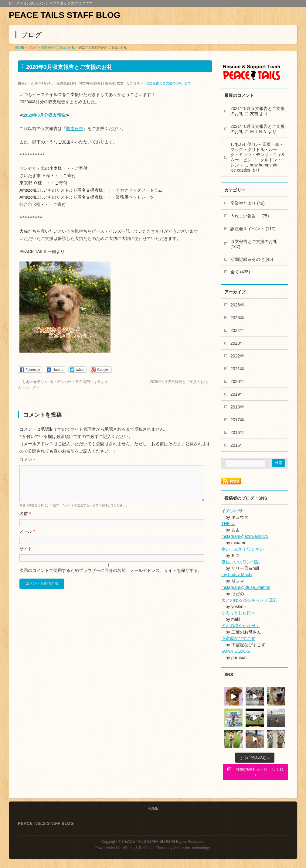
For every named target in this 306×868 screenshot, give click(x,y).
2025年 (237, 318)
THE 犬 (228, 524)
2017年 (237, 420)
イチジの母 (232, 511)
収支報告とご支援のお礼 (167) (254, 244)
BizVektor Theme (153, 848)
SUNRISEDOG (236, 651)
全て (188, 83)
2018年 (237, 407)
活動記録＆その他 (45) (252, 259)
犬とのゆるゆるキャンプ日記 (249, 600)
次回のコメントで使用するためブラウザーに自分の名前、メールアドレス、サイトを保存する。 (111, 578)
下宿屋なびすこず (238, 638)
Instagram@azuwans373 (245, 536)
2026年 (237, 305)
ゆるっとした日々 (238, 613)
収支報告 (75, 128)
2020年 (237, 381)
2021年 (237, 369)
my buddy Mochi (237, 575)
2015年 (237, 445)
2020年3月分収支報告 (44, 115)
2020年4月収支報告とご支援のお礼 (181, 382)
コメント (28, 460)
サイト (26, 556)
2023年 (237, 343)
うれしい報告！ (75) (250, 216)
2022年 (237, 356)
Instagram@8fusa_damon (246, 587)
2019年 (237, 394)
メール (27, 538)
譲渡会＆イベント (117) (253, 229)
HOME (153, 809)
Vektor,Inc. (182, 848)
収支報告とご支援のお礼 (164, 83)
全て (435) (240, 272)
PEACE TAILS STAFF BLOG (65, 15)
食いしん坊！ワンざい (243, 549)
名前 (25, 521)
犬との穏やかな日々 (240, 626)
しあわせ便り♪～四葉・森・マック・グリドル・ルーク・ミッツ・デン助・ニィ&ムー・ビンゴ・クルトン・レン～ (257, 155)
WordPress (125, 848)
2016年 (237, 432)
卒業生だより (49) (248, 203)
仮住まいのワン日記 (240, 562)
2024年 (237, 330)
